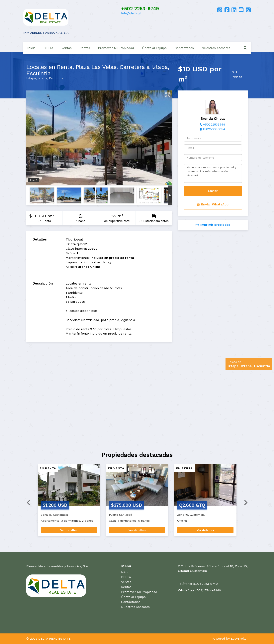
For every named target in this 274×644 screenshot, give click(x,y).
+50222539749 (214, 124)
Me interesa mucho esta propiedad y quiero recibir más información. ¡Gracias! (213, 173)
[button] (27, 502)
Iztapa (31, 78)
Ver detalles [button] (69, 530)
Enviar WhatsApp (213, 204)
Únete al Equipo (154, 48)
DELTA (48, 48)
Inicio (31, 48)
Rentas (85, 48)
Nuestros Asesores (216, 48)
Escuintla (56, 78)
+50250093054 (214, 129)
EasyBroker (239, 639)
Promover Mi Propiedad (116, 48)
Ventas (67, 48)
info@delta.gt (131, 13)
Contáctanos (184, 48)
